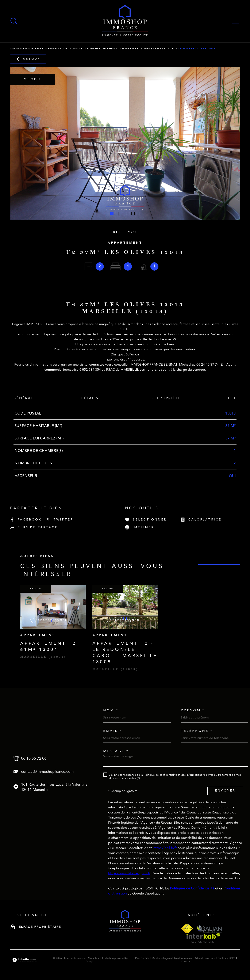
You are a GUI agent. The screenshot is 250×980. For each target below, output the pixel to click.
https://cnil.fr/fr (165, 848)
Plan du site (142, 958)
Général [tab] (23, 398)
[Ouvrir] (14, 21)
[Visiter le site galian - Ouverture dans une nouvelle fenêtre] (209, 929)
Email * (113, 731)
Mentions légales (162, 958)
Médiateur (94, 958)
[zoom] (125, 144)
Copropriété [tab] (166, 398)
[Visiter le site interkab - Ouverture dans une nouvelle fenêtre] (203, 938)
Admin (198, 958)
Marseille (130, 49)
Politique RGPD (227, 958)
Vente (77, 49)
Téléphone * (197, 731)
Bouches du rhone (102, 49)
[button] (112, 213)
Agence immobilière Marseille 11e (39, 49)
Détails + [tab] (92, 398)
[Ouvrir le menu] (236, 21)
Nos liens (210, 958)
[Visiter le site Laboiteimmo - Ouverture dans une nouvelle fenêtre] (25, 960)
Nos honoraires (183, 958)
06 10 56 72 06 (34, 758)
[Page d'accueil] (125, 21)
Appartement (154, 49)
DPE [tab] (232, 398)
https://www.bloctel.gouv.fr (129, 873)
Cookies (186, 961)
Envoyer (225, 791)
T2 (172, 49)
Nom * (111, 710)
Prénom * (193, 710)
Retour (28, 59)
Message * (116, 751)
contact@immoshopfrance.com (47, 772)
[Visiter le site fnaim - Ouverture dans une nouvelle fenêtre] (187, 929)
